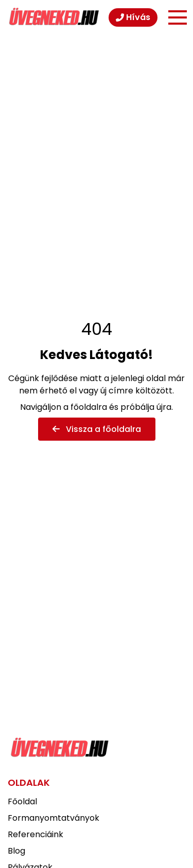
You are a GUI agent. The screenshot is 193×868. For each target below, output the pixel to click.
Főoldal (22, 801)
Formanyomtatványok (54, 818)
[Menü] (178, 17)
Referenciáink (36, 834)
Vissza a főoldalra (97, 429)
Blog (16, 851)
